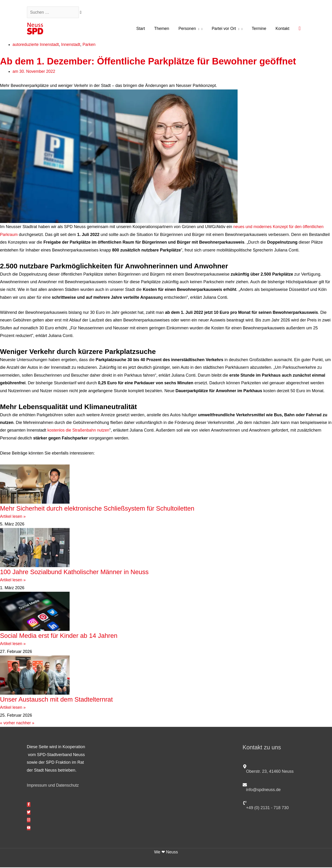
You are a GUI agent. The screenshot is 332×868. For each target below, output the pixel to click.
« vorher (8, 724)
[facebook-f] (29, 805)
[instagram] (29, 821)
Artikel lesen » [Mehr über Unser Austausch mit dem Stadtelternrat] (13, 708)
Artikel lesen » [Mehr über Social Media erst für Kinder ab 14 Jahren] (13, 645)
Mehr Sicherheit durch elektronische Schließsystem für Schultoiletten (106, 509)
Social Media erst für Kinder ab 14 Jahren (64, 636)
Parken (91, 45)
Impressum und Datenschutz (53, 786)
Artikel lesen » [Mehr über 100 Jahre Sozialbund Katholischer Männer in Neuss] (13, 581)
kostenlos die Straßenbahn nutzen (79, 431)
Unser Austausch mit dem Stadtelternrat (63, 700)
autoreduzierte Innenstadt (36, 45)
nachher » (26, 724)
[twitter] (29, 813)
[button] (300, 29)
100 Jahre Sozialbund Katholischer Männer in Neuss (82, 573)
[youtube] (29, 829)
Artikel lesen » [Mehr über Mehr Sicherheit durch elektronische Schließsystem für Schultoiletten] (13, 517)
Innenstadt (72, 45)
